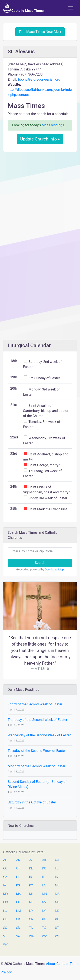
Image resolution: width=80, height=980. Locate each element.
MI (31, 894)
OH (5, 919)
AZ (31, 860)
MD (5, 894)
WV (44, 936)
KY (31, 885)
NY (31, 911)
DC (44, 868)
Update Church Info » (40, 139)
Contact (63, 964)
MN (44, 894)
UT (57, 928)
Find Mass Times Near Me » (40, 32)
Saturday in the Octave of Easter (32, 802)
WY (5, 945)
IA (5, 885)
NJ (5, 911)
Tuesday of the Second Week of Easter (37, 751)
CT (18, 868)
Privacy (6, 972)
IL (43, 877)
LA (44, 885)
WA (31, 936)
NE (31, 902)
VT (5, 936)
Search (40, 563)
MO (5, 902)
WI (57, 936)
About (51, 964)
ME (57, 885)
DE (31, 868)
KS (18, 885)
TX (44, 928)
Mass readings (53, 125)
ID (31, 877)
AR (44, 860)
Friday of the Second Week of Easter (35, 704)
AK (18, 860)
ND (57, 911)
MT (18, 902)
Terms (75, 964)
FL (57, 868)
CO (5, 868)
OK (18, 919)
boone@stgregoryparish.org (39, 79)
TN (31, 928)
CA (57, 860)
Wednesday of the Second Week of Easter (39, 735)
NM (18, 911)
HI (18, 877)
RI (56, 919)
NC (44, 911)
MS (57, 894)
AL (5, 860)
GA (5, 877)
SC (5, 928)
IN (57, 877)
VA (18, 936)
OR (31, 919)
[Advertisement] (40, 197)
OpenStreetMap (54, 569)
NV (44, 902)
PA (44, 919)
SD (18, 928)
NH (57, 902)
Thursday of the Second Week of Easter (37, 720)
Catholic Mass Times (24, 8)
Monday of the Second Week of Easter (36, 766)
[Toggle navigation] (71, 8)
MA (18, 894)
